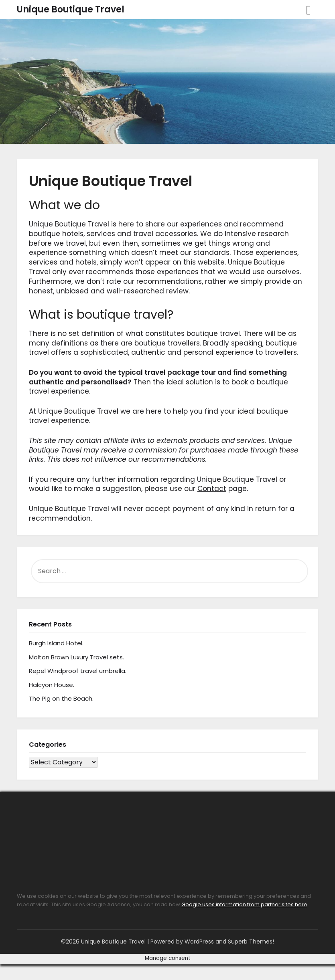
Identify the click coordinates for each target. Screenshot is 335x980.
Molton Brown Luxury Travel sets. (76, 657)
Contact (212, 489)
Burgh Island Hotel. (56, 643)
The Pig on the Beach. (61, 698)
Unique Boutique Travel (71, 9)
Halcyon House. (52, 685)
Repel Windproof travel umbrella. (78, 671)
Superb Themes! (251, 942)
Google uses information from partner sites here (244, 904)
